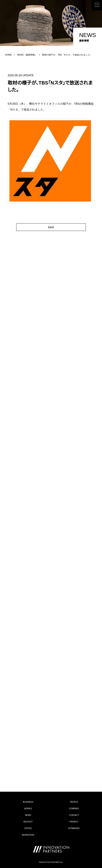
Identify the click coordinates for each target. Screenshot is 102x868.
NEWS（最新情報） (27, 55)
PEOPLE (74, 802)
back (51, 227)
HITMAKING (74, 828)
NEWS (28, 815)
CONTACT (74, 815)
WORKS (28, 809)
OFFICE (28, 828)
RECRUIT (28, 822)
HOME (8, 55)
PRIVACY (74, 822)
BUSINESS (28, 802)
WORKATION (28, 835)
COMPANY (74, 809)
